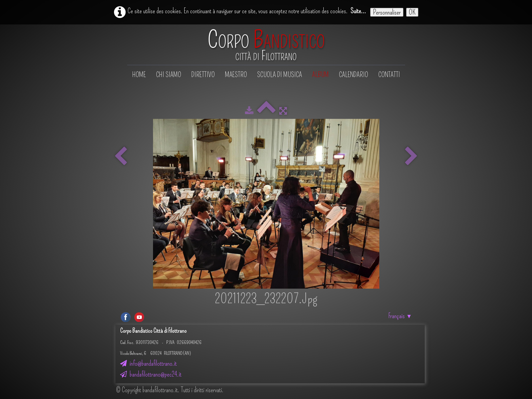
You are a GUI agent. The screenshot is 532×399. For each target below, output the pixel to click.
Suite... (358, 11)
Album (320, 75)
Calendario (354, 75)
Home (139, 75)
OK (412, 12)
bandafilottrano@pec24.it (151, 374)
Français (400, 316)
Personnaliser (387, 12)
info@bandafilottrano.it (148, 363)
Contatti (389, 75)
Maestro (236, 75)
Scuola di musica (280, 75)
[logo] (266, 45)
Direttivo (203, 75)
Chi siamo (169, 75)
